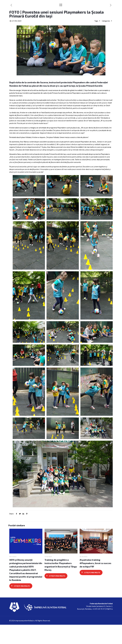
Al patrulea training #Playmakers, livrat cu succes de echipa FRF (95, 586)
